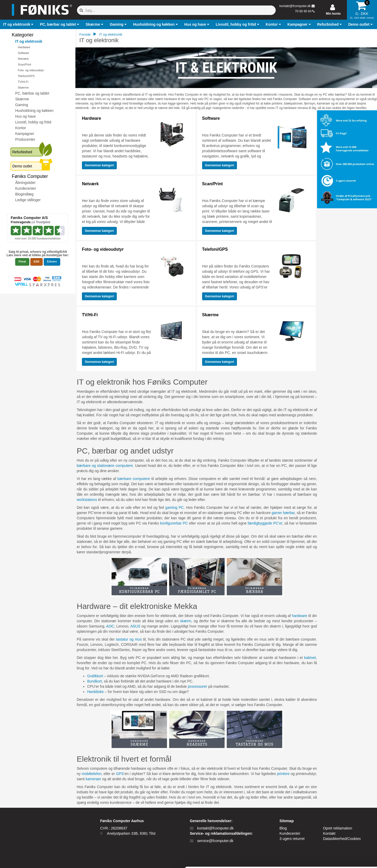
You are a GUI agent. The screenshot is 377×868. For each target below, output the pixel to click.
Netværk (23, 59)
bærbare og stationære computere (105, 466)
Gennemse (99, 165)
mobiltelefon (92, 774)
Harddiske (95, 692)
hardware (300, 616)
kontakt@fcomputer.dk (295, 6)
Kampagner (25, 134)
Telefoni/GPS (26, 76)
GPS (120, 774)
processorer (197, 686)
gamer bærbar (283, 513)
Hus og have (26, 116)
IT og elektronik (29, 41)
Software (23, 53)
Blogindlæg (24, 194)
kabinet (310, 658)
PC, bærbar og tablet (32, 93)
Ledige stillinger (28, 200)
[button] (19, 24)
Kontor (21, 128)
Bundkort (95, 681)
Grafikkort (95, 676)
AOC (110, 626)
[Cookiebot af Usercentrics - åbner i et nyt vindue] (34, 858)
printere (283, 774)
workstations (87, 500)
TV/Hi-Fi (23, 82)
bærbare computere (134, 479)
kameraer (93, 779)
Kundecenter (26, 188)
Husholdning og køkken (34, 111)
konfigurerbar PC (174, 523)
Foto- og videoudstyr (31, 70)
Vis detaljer (272, 858)
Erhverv (52, 262)
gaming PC (174, 507)
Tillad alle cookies (333, 812)
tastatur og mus (129, 639)
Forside (85, 34)
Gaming (22, 105)
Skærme (23, 88)
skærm (185, 621)
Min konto (333, 14)
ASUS (135, 626)
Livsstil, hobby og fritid (33, 122)
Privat (22, 262)
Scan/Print (24, 64)
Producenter (25, 139)
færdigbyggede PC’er (265, 523)
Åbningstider (25, 183)
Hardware (24, 47)
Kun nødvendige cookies (333, 830)
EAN (37, 262)
